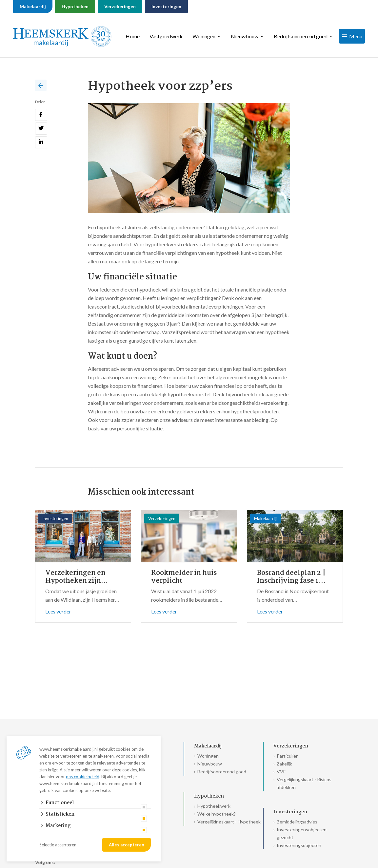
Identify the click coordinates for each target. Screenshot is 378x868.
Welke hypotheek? (217, 814)
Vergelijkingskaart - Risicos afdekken (304, 783)
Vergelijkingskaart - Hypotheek (229, 822)
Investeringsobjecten (299, 845)
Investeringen (166, 6)
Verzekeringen (120, 6)
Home (133, 36)
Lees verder (58, 611)
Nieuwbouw (245, 36)
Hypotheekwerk (214, 806)
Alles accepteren (127, 845)
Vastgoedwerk (166, 36)
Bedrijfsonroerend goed (301, 36)
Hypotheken (75, 6)
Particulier (287, 756)
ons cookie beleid (83, 777)
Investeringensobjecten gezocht (302, 833)
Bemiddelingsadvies (297, 822)
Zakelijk (284, 764)
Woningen (204, 36)
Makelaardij (33, 6)
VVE (281, 772)
